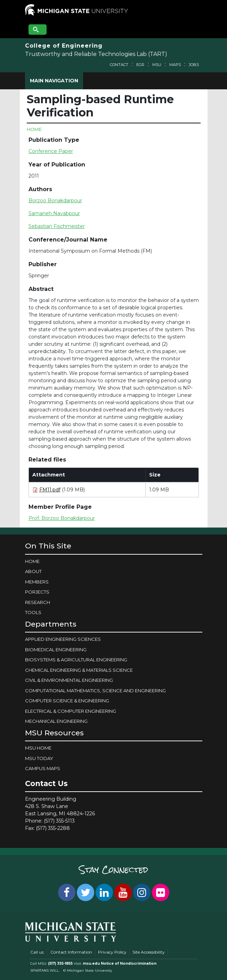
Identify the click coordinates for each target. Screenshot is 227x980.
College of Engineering (64, 46)
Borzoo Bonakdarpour (55, 201)
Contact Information (71, 952)
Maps (175, 65)
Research (38, 602)
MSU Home (38, 748)
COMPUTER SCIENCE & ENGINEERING (67, 701)
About (33, 571)
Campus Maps (43, 768)
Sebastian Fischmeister (57, 226)
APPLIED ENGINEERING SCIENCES (63, 639)
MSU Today (39, 758)
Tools (33, 612)
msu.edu (91, 963)
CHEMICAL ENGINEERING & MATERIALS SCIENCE (79, 670)
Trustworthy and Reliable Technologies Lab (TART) (96, 54)
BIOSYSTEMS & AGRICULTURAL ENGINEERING (76, 660)
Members (37, 582)
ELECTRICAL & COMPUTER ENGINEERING (71, 711)
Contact (119, 65)
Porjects (37, 592)
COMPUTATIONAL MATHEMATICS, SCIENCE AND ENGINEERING (95, 691)
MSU (157, 65)
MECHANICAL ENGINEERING (56, 721)
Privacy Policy (112, 952)
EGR (140, 65)
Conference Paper (51, 151)
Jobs (194, 65)
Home (34, 129)
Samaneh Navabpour (54, 213)
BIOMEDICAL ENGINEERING (56, 650)
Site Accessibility (149, 952)
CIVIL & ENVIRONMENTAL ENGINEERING (69, 680)
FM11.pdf (50, 490)
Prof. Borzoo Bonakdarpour (62, 518)
